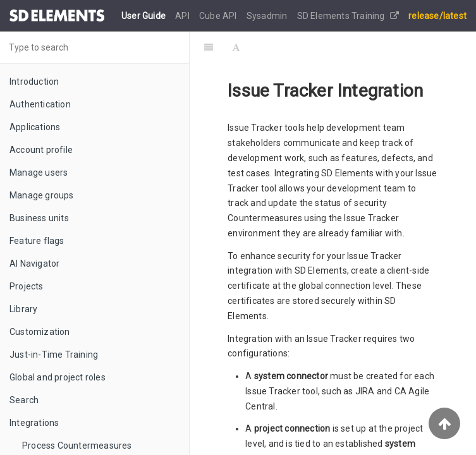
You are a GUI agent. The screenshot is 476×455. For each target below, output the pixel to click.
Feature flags (37, 241)
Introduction (34, 82)
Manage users (39, 173)
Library (23, 309)
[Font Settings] (236, 47)
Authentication (40, 104)
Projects (27, 286)
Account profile (41, 150)
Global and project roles (58, 377)
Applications (35, 127)
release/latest (437, 16)
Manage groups (42, 195)
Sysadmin (268, 16)
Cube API (219, 16)
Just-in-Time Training (54, 355)
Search (24, 400)
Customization (40, 332)
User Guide (144, 16)
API (183, 16)
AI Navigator (34, 264)
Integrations (34, 423)
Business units (39, 218)
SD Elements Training (348, 16)
